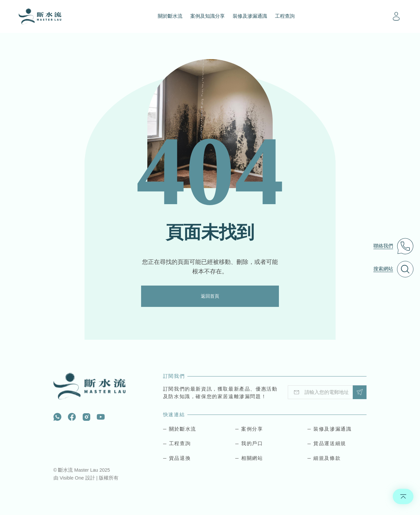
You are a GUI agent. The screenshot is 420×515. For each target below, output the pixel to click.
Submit (360, 392)
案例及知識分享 (208, 16)
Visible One (73, 478)
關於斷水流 (170, 16)
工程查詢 (285, 16)
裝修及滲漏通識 (250, 16)
